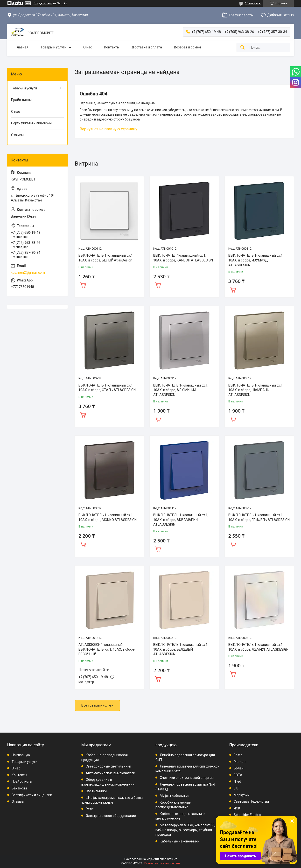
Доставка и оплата (147, 47)
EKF (236, 788)
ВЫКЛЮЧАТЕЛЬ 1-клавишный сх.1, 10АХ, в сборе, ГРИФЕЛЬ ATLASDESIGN (259, 517)
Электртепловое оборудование (111, 816)
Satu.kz (172, 859)
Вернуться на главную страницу (108, 129)
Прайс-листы (21, 100)
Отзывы (17, 135)
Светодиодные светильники (108, 766)
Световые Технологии (251, 801)
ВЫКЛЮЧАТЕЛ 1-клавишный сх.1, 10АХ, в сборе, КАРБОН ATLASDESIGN (183, 258)
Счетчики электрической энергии (187, 778)
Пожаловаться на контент (162, 863)
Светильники (96, 791)
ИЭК (237, 808)
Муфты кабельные (175, 796)
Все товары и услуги (97, 705)
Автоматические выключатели (110, 773)
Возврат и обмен (187, 47)
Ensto (238, 755)
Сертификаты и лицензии (31, 123)
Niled (237, 781)
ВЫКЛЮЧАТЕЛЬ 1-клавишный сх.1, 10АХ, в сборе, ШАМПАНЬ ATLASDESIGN (256, 390)
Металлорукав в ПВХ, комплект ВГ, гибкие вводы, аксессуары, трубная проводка (185, 830)
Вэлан (239, 768)
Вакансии (19, 788)
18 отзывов (253, 3)
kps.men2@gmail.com (28, 273)
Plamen (240, 762)
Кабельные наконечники (180, 841)
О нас (88, 47)
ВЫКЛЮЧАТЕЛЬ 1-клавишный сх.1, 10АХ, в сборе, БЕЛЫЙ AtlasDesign (106, 258)
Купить (83, 285)
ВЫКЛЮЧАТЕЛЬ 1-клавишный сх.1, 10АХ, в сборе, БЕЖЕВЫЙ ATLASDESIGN (181, 649)
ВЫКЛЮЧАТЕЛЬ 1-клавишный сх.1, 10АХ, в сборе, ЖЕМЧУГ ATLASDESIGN (258, 647)
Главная (22, 47)
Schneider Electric (247, 815)
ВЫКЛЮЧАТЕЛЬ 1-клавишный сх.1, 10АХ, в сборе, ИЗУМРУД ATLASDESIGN (256, 260)
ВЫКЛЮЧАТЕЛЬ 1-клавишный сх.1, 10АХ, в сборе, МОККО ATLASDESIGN (108, 517)
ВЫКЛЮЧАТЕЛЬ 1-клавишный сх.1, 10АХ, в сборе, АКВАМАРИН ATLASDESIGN (181, 520)
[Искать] (243, 48)
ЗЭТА (238, 775)
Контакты (112, 47)
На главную (21, 755)
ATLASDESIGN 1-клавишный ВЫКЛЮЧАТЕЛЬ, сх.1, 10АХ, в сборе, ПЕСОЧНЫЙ (107, 649)
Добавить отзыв (280, 15)
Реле (90, 809)
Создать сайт (43, 3)
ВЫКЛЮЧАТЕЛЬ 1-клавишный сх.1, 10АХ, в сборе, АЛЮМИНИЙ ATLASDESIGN (181, 390)
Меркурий (242, 795)
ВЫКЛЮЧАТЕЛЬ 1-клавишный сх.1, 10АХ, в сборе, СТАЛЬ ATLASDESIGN (107, 388)
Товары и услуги (53, 47)
